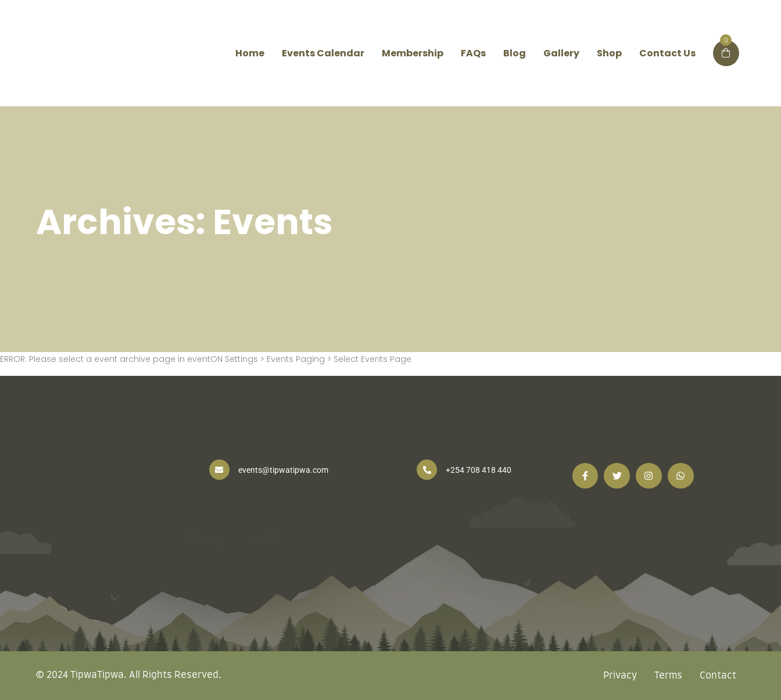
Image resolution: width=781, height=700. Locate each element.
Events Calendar (323, 53)
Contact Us (667, 53)
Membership (413, 53)
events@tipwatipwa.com (283, 470)
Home (250, 53)
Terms (668, 676)
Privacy (620, 676)
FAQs (473, 53)
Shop (609, 53)
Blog (515, 53)
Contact (718, 676)
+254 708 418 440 (479, 470)
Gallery (561, 53)
